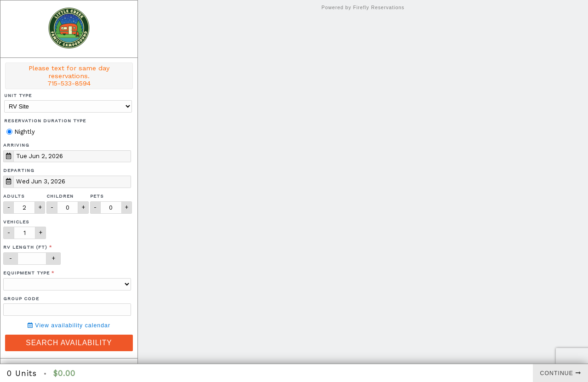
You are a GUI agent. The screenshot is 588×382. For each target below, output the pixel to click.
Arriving (16, 145)
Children (60, 196)
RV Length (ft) (25, 247)
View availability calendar (69, 325)
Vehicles (16, 222)
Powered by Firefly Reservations (363, 8)
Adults (14, 196)
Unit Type (18, 95)
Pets (97, 196)
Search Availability (69, 343)
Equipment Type (26, 273)
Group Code (21, 299)
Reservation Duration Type (45, 121)
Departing (19, 170)
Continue (561, 373)
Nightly (21, 132)
